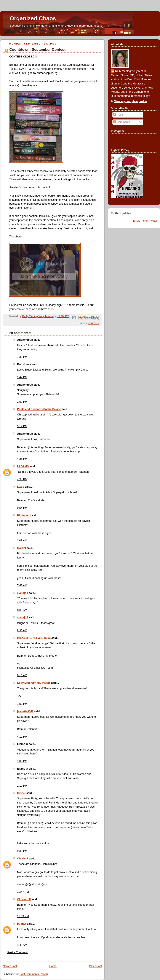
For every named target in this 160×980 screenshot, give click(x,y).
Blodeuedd (24, 515)
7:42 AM (22, 585)
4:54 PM (22, 479)
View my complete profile (130, 101)
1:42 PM (22, 377)
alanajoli (22, 593)
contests (94, 323)
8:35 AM (22, 610)
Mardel (22, 548)
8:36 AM (22, 630)
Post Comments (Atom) (34, 974)
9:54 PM (22, 508)
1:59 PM (22, 704)
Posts (118, 115)
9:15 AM (22, 675)
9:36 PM (22, 851)
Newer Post (10, 966)
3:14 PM (22, 426)
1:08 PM (22, 761)
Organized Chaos (33, 18)
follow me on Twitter (145, 221)
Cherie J (22, 859)
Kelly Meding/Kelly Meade (34, 683)
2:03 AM (22, 541)
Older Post (95, 966)
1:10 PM (22, 786)
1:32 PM (22, 357)
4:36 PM (22, 459)
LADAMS (23, 466)
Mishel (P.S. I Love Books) (34, 638)
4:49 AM (22, 945)
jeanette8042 (25, 711)
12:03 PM (23, 916)
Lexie (21, 487)
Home (53, 966)
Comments (122, 122)
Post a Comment (18, 952)
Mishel (21, 793)
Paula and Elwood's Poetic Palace (39, 409)
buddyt (22, 924)
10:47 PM (23, 892)
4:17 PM (22, 737)
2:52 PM (22, 402)
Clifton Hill (24, 899)
